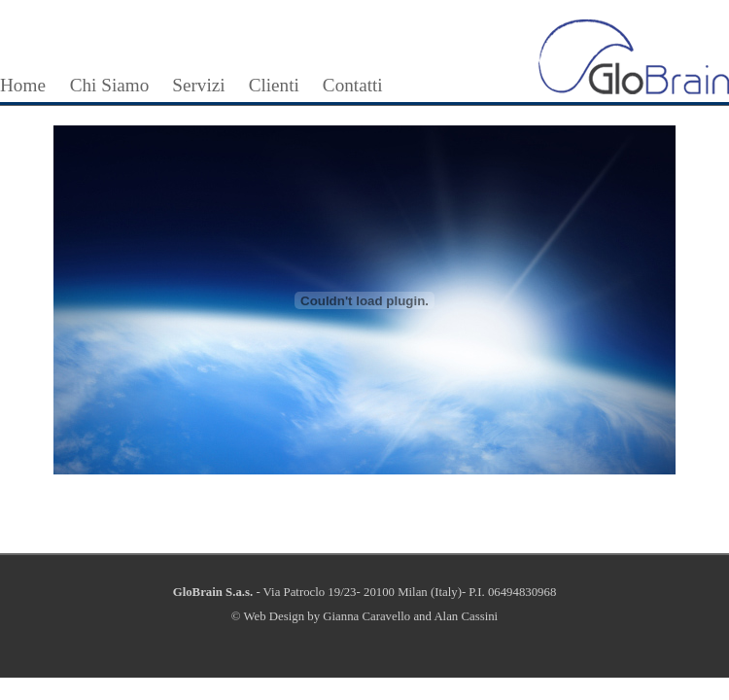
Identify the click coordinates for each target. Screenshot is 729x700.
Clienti (274, 85)
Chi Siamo (110, 85)
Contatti (353, 85)
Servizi (198, 85)
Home (23, 85)
